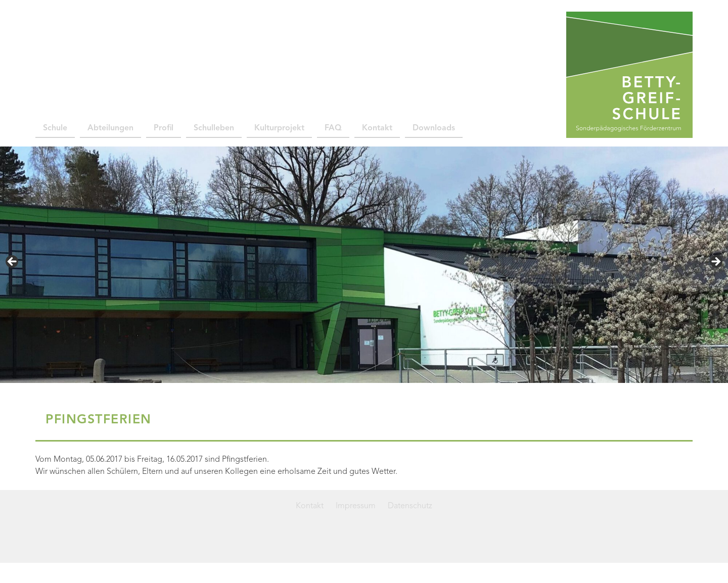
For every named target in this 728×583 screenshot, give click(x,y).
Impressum (356, 506)
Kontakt (377, 128)
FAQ (333, 128)
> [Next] (715, 262)
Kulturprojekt (279, 128)
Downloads (434, 128)
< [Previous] (13, 262)
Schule (55, 128)
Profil (164, 128)
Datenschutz (410, 506)
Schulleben (214, 128)
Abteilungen (110, 128)
